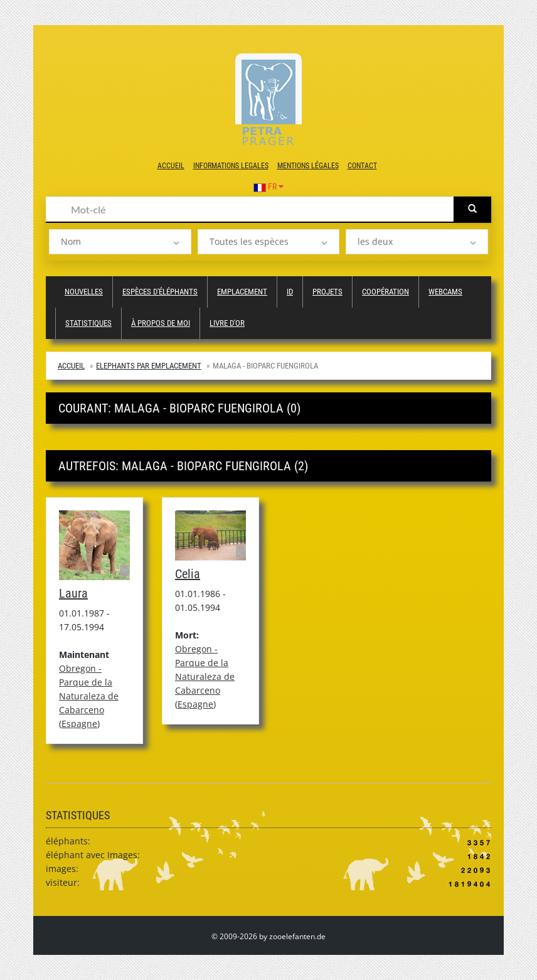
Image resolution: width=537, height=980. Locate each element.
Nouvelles (84, 292)
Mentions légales (308, 166)
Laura (73, 593)
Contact (362, 166)
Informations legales (231, 166)
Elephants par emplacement (149, 366)
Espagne (79, 724)
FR (268, 186)
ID (290, 292)
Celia (188, 574)
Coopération (385, 292)
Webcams (445, 292)
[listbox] (120, 242)
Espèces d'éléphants (160, 292)
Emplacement (242, 292)
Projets (327, 292)
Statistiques (88, 323)
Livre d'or (227, 323)
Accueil (171, 166)
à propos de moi (161, 323)
